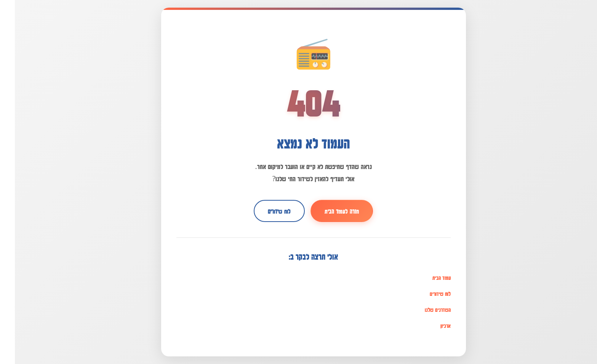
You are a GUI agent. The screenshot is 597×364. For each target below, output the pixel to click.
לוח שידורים (264, 211)
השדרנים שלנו (423, 310)
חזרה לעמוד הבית (327, 211)
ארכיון (431, 326)
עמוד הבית (427, 278)
